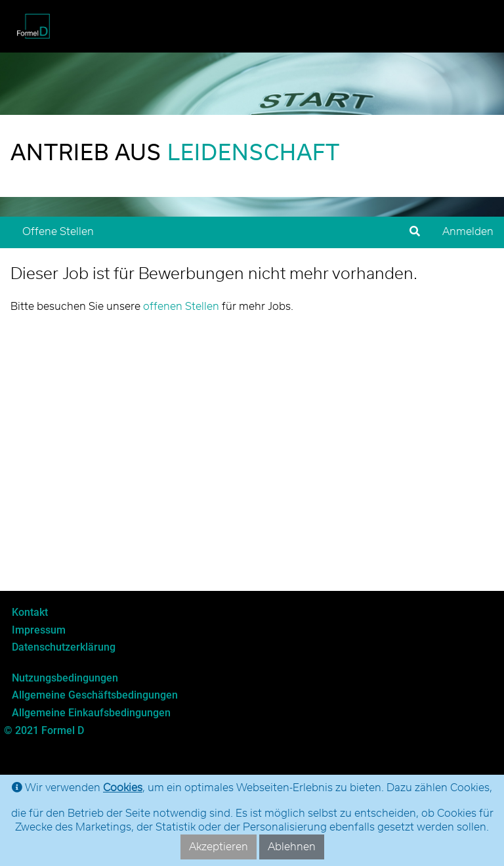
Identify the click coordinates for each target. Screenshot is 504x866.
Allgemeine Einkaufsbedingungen (91, 713)
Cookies (123, 788)
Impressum (39, 630)
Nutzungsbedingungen (65, 678)
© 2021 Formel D (44, 730)
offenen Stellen (181, 307)
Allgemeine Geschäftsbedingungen (95, 695)
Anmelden (468, 232)
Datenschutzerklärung (64, 647)
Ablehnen (292, 847)
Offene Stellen (58, 232)
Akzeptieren (219, 847)
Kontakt (30, 612)
